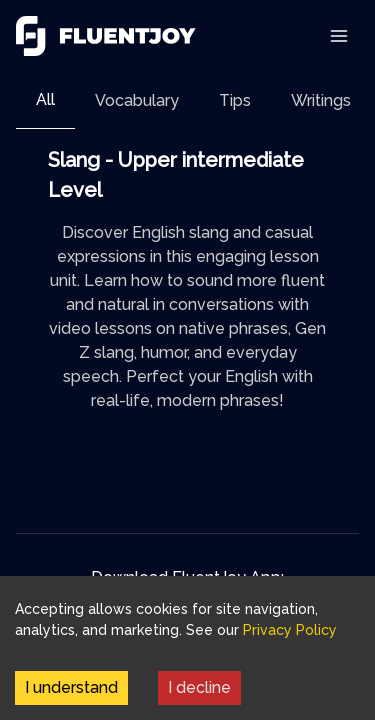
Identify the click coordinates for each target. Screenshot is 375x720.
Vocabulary (137, 100)
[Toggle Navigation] (339, 36)
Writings (321, 100)
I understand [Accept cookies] (71, 687)
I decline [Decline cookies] (199, 687)
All (45, 99)
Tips (235, 100)
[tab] (45, 100)
